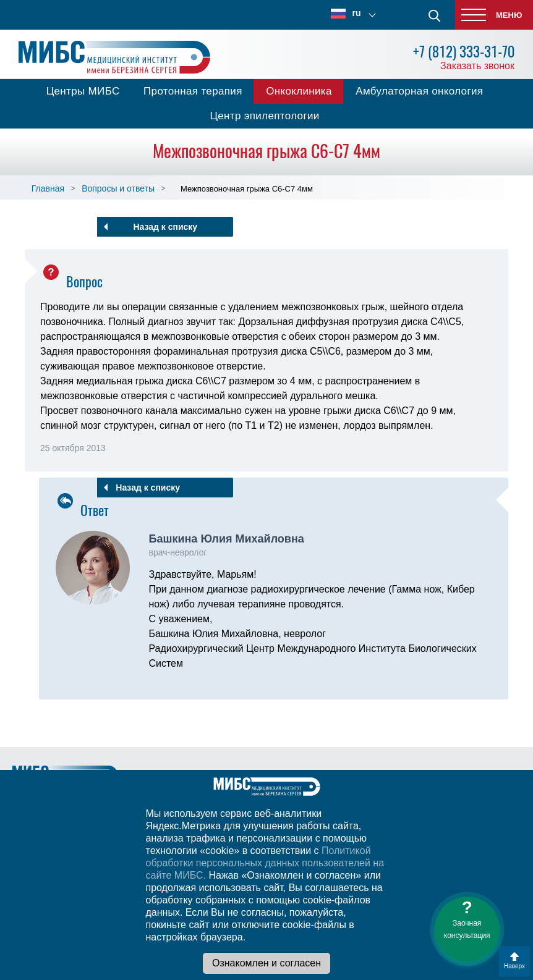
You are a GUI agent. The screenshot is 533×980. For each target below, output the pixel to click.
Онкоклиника (299, 91)
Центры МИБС (83, 91)
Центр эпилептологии (264, 116)
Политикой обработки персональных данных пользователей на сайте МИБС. (265, 863)
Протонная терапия (193, 91)
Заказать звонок (477, 66)
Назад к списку (165, 227)
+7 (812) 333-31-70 (464, 52)
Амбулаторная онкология (419, 91)
